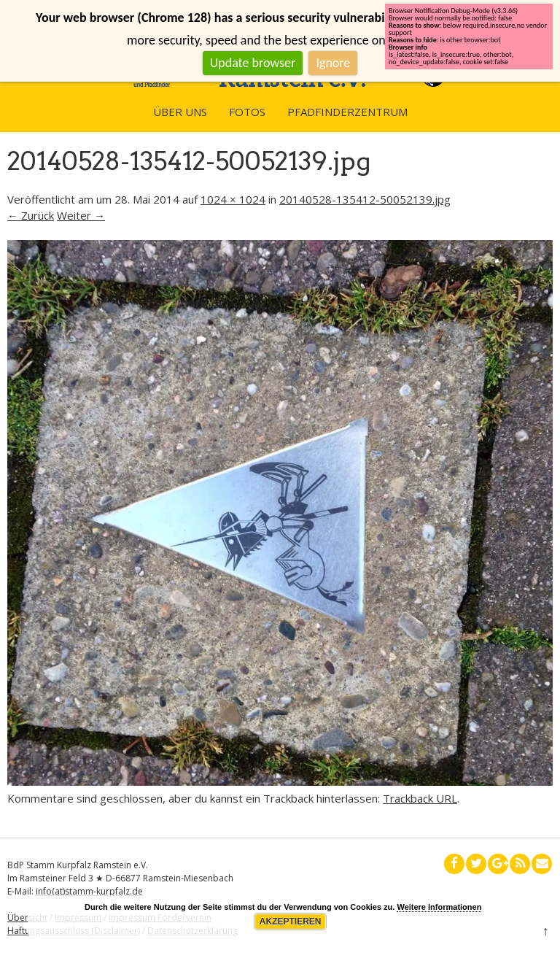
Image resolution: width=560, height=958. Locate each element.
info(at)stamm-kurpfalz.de (89, 891)
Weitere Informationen (439, 907)
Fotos (247, 112)
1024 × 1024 (233, 199)
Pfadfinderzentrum (347, 112)
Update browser (253, 63)
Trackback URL (420, 798)
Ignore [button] (333, 63)
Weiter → (81, 215)
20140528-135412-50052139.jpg (365, 199)
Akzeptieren (291, 922)
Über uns (180, 112)
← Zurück (31, 215)
